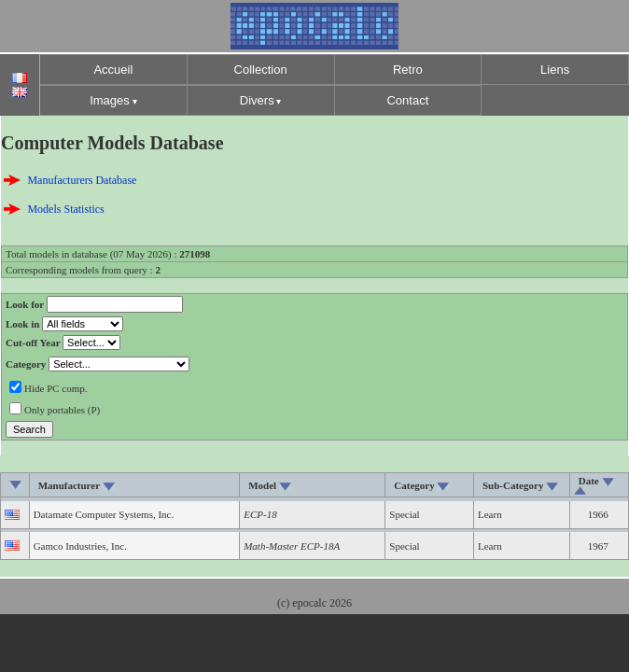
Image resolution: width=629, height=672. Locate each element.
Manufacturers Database (82, 180)
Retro (408, 70)
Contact (407, 100)
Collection (261, 70)
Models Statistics (65, 209)
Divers (257, 100)
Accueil (113, 70)
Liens (555, 70)
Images (110, 100)
